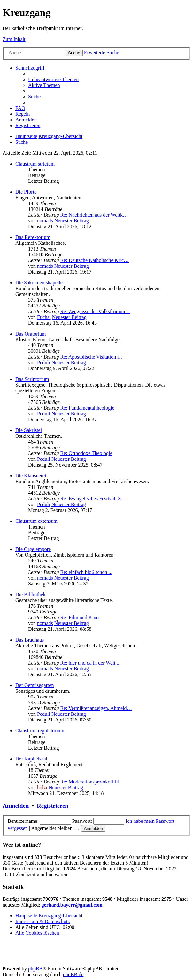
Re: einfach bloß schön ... (86, 572)
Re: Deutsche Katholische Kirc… (94, 260)
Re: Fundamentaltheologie (87, 408)
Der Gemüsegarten (35, 685)
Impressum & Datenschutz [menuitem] (43, 921)
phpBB (35, 969)
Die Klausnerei (31, 476)
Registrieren (52, 806)
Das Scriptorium (32, 379)
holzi (42, 787)
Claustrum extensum (36, 521)
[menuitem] (53, 79)
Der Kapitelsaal (31, 759)
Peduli (44, 363)
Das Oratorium (31, 334)
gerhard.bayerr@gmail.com (72, 905)
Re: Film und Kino (79, 617)
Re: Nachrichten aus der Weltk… (94, 215)
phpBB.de (73, 974)
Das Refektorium (33, 237)
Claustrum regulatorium (40, 731)
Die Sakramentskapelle (39, 283)
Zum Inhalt (14, 39)
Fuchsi (44, 317)
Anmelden (16, 806)
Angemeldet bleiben (55, 828)
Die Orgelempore (33, 549)
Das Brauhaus (30, 640)
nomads (45, 221)
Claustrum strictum (35, 164)
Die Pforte (26, 192)
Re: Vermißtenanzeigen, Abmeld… (96, 708)
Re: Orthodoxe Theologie (86, 453)
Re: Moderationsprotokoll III (90, 782)
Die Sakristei (29, 430)
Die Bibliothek (31, 594)
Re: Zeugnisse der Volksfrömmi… (95, 311)
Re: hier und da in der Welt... (90, 663)
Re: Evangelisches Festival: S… (93, 499)
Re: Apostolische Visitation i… (92, 357)
